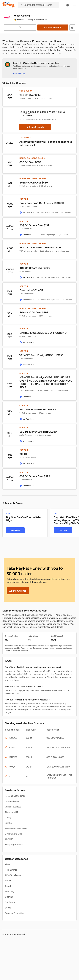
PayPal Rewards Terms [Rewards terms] (29, 119)
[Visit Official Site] (72, 28)
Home (5, 934)
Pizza (8, 864)
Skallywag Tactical (14, 845)
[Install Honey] (19, 73)
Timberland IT (12, 812)
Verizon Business (13, 807)
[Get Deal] (15, 530)
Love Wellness (12, 801)
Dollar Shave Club (13, 834)
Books (8, 908)
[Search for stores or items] (39, 5)
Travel (8, 886)
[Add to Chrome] (18, 591)
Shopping (9, 891)
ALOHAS (9, 839)
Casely (8, 818)
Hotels (8, 881)
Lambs (8, 823)
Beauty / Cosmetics (14, 913)
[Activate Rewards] (53, 28)
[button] (75, 5)
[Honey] (8, 5)
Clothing (9, 897)
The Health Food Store (16, 828)
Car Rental (10, 902)
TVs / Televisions (13, 875)
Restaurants (11, 870)
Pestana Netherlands (15, 796)
